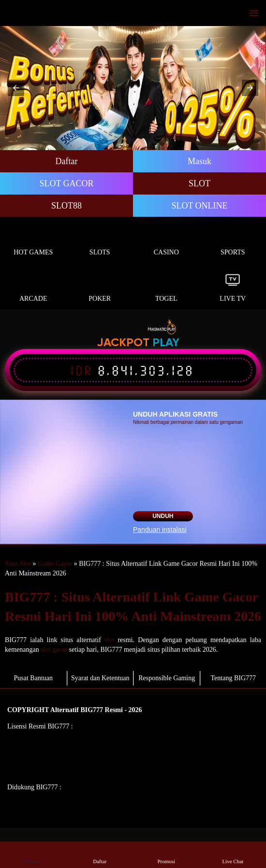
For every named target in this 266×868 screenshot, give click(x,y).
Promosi (166, 854)
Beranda (33, 854)
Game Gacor (55, 564)
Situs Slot (18, 564)
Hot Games (33, 241)
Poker (100, 287)
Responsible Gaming (167, 678)
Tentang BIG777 (233, 678)
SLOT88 (66, 206)
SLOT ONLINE (199, 206)
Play (166, 343)
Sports (233, 241)
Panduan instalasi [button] (160, 530)
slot (109, 640)
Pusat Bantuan (34, 678)
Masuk (199, 161)
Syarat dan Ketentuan (100, 678)
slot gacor (54, 650)
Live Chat (233, 854)
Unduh (163, 516)
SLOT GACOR (66, 183)
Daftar (67, 161)
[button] (16, 88)
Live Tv (233, 287)
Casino (166, 241)
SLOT (199, 183)
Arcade (33, 287)
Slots (100, 241)
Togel (166, 287)
